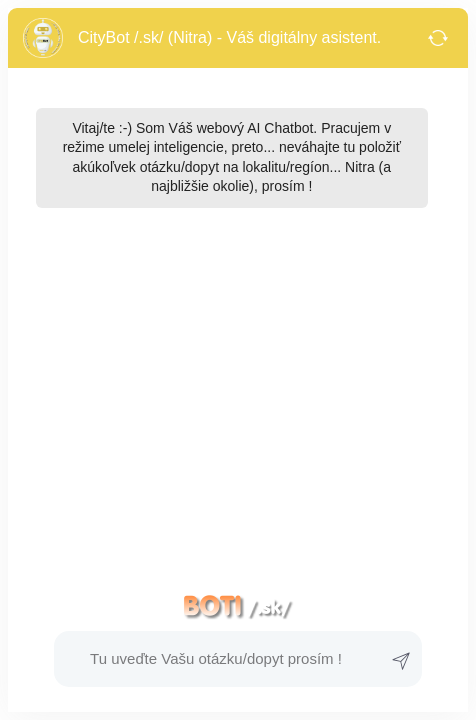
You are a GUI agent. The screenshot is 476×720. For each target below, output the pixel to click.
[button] (216, 659)
